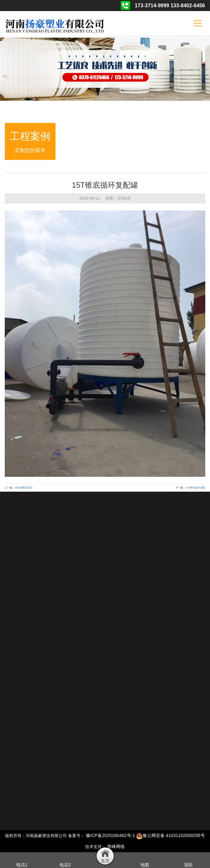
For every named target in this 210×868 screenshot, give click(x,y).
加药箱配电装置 (24, 488)
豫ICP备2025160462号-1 (111, 835)
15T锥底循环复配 (195, 488)
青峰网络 (116, 847)
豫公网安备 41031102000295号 (171, 835)
